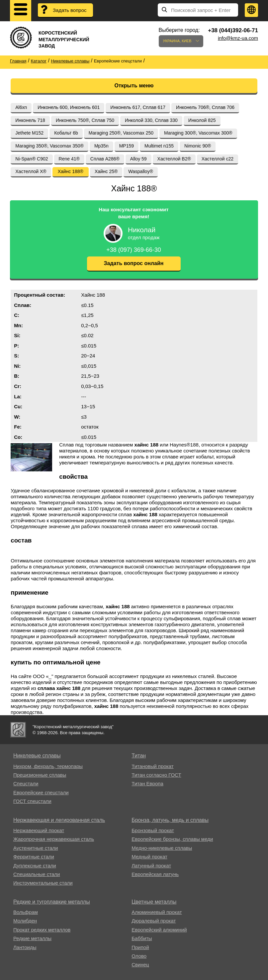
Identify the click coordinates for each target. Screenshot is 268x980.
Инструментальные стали (43, 883)
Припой (140, 947)
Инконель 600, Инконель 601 (69, 107)
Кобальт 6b (66, 133)
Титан (139, 756)
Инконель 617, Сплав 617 (138, 107)
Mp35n (101, 146)
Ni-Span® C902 (32, 159)
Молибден (25, 921)
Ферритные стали (34, 857)
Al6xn (21, 107)
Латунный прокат (151, 866)
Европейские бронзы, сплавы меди (172, 839)
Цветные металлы (154, 902)
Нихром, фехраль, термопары (48, 766)
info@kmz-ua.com (238, 38)
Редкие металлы (32, 938)
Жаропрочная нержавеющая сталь (54, 839)
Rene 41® (69, 159)
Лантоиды (25, 947)
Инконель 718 (30, 120)
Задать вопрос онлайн (134, 263)
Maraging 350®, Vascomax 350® (49, 146)
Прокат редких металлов (42, 930)
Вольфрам (26, 912)
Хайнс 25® (106, 171)
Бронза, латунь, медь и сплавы (170, 820)
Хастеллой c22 (218, 159)
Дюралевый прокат (154, 921)
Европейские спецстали (41, 792)
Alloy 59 (138, 159)
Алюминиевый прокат (157, 912)
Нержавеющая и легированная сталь (59, 820)
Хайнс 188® (71, 171)
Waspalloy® (140, 171)
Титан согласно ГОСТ (156, 775)
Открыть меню (134, 86)
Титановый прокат (152, 766)
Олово (139, 956)
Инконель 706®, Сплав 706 (205, 107)
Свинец (140, 965)
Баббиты (142, 938)
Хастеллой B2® (174, 159)
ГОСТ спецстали (32, 801)
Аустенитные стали (36, 848)
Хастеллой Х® (31, 171)
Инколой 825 (202, 120)
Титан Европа (147, 784)
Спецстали (26, 784)
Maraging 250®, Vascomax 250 (121, 133)
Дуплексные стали (35, 866)
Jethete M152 (29, 133)
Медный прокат (149, 857)
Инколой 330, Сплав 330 (151, 120)
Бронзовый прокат (153, 830)
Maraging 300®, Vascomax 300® (198, 133)
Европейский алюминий (159, 930)
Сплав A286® (105, 159)
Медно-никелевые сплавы (162, 848)
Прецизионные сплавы (40, 775)
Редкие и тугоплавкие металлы (52, 902)
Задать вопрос (70, 10)
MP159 (127, 146)
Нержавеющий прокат (39, 830)
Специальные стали (37, 874)
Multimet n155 (159, 146)
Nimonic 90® (198, 146)
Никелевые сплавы (37, 756)
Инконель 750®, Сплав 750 (85, 120)
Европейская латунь (155, 874)
